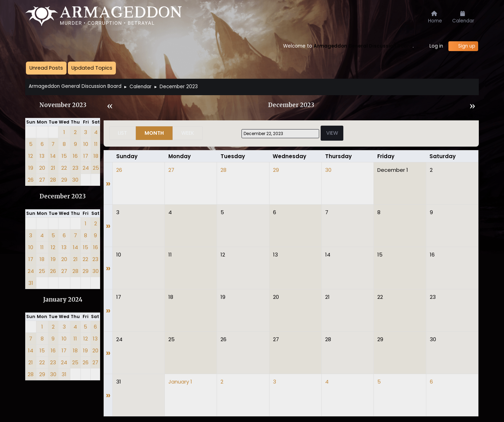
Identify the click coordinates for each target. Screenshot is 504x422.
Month (154, 133)
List (122, 133)
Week (188, 133)
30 (328, 170)
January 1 (180, 382)
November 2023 (63, 105)
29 (276, 170)
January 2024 (63, 300)
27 (171, 170)
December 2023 (63, 196)
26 (119, 170)
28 (223, 170)
